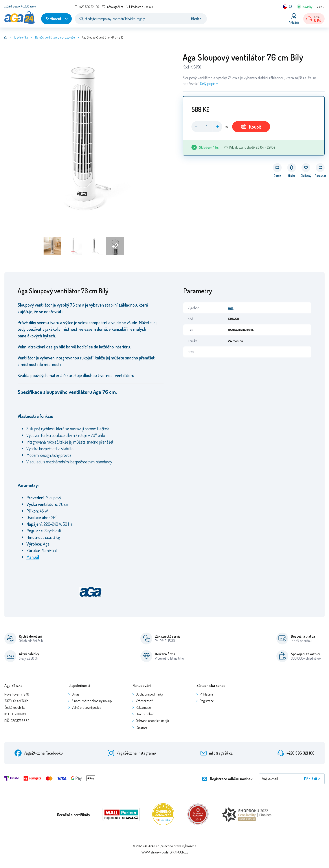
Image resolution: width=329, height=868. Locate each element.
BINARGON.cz (179, 852)
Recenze (141, 727)
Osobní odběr (145, 714)
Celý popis (208, 83)
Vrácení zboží (145, 701)
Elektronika (21, 37)
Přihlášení (206, 694)
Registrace (207, 701)
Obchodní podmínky (149, 694)
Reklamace (143, 707)
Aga (231, 308)
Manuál (33, 557)
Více (319, 7)
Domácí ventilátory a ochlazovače (55, 37)
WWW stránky (151, 852)
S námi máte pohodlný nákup (92, 701)
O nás (75, 694)
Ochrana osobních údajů (152, 721)
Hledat (196, 19)
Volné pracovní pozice (86, 707)
